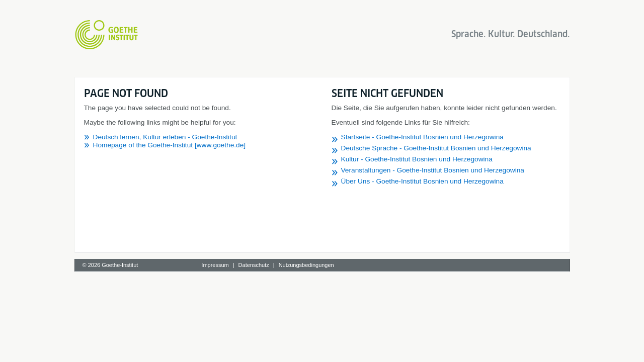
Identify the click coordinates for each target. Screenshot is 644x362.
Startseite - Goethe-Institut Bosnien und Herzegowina (422, 137)
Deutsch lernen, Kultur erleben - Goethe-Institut (165, 137)
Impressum (215, 265)
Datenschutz (254, 265)
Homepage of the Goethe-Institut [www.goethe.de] (170, 145)
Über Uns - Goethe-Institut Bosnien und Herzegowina (422, 181)
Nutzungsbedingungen (306, 265)
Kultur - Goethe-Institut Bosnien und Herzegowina (417, 159)
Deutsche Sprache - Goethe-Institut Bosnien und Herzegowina (436, 148)
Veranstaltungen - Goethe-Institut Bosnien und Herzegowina (433, 170)
